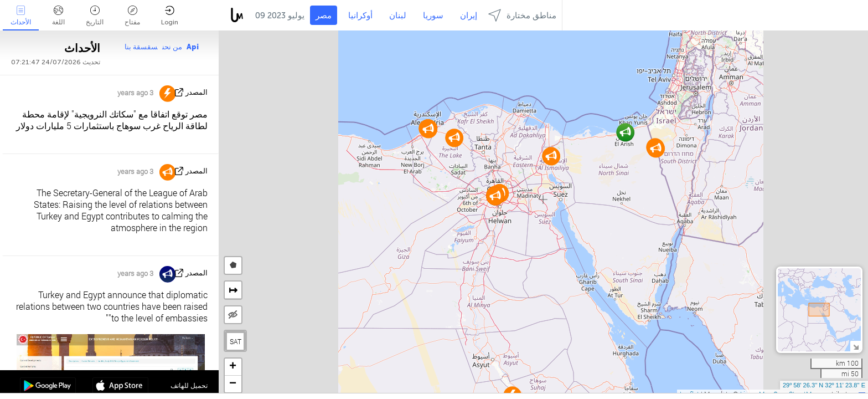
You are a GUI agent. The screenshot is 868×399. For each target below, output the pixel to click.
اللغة (58, 16)
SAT (236, 341)
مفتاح (132, 16)
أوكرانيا (360, 16)
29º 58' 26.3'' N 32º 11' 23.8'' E (824, 385)
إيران (469, 16)
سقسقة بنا (141, 47)
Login (170, 16)
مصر (324, 16)
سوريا (433, 16)
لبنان (398, 16)
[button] (625, 132)
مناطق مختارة (522, 15)
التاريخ (95, 16)
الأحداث (21, 16)
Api (193, 47)
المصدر (197, 92)
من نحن (172, 47)
